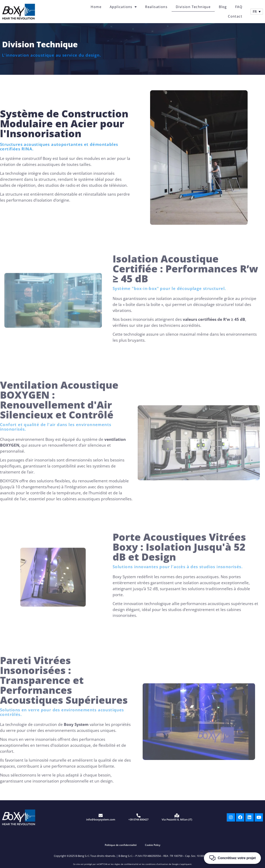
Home (96, 7)
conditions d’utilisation (157, 864)
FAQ (239, 7)
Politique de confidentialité (121, 845)
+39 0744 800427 (138, 819)
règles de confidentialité (126, 864)
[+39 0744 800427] (139, 816)
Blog (223, 7)
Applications (123, 7)
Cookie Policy (153, 845)
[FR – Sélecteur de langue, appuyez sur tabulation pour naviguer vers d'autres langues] (257, 12)
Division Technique (193, 7)
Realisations (156, 7)
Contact (235, 16)
